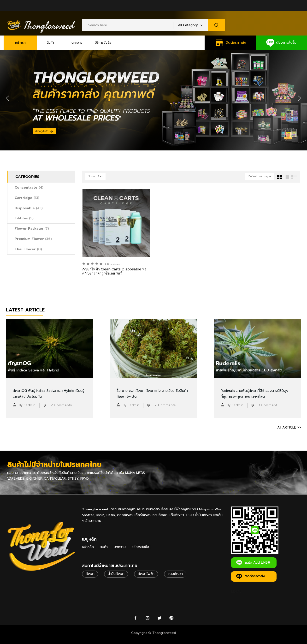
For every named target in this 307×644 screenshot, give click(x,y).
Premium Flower (33, 239)
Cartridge (27, 198)
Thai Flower (28, 249)
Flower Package (32, 229)
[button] (7, 98)
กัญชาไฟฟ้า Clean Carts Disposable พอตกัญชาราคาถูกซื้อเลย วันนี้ (114, 271)
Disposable (29, 208)
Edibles (24, 218)
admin (30, 405)
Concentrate (29, 188)
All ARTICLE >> (289, 427)
